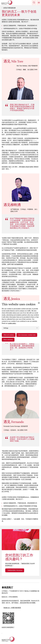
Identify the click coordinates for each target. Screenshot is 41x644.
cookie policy (12, 323)
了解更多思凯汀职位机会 (15, 570)
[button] (34, 3)
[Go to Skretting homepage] (7, 3)
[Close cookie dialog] (39, 303)
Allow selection (8, 340)
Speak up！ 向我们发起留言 (12, 608)
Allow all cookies (9, 335)
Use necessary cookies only (27, 335)
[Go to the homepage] (8, 639)
